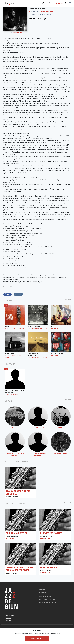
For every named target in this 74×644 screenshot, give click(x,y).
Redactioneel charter (47, 599)
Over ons (42, 589)
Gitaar (43, 11)
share (8, 294)
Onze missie (43, 593)
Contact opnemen (45, 596)
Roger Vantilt (17, 32)
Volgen (18, 294)
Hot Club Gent (11, 538)
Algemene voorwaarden (47, 603)
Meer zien (67, 300)
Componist (50, 11)
